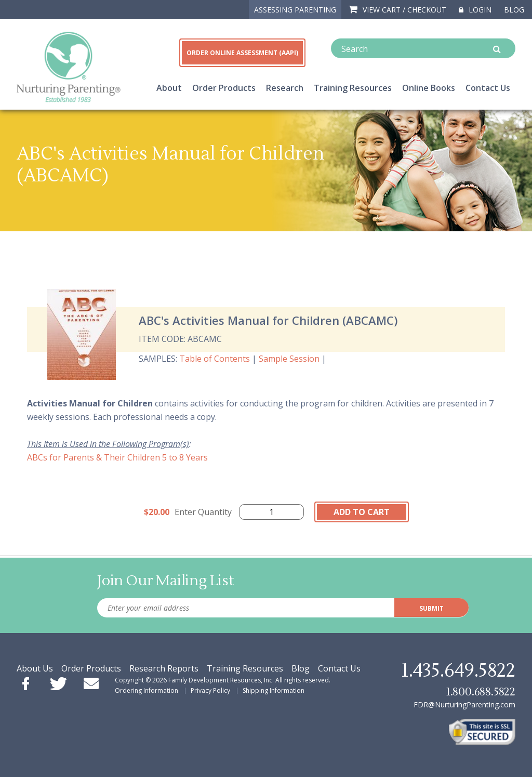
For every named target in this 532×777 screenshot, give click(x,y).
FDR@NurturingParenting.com (464, 704)
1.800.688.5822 (481, 692)
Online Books (429, 88)
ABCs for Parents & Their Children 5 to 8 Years (117, 457)
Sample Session (289, 359)
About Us (35, 668)
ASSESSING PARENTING (295, 10)
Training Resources (353, 88)
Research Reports (164, 668)
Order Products (224, 88)
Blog (514, 10)
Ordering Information (147, 690)
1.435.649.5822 (458, 671)
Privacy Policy (210, 690)
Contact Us (488, 88)
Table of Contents (215, 359)
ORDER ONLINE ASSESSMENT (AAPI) (242, 53)
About (169, 88)
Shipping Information (274, 690)
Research (285, 88)
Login (475, 10)
